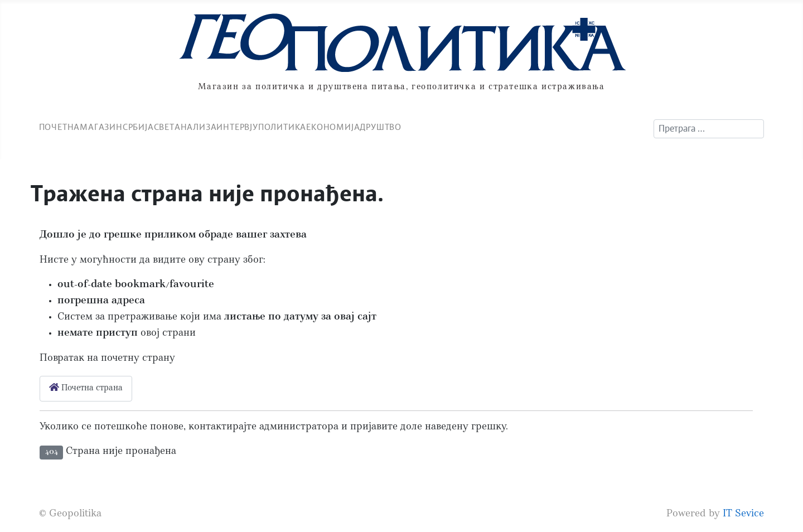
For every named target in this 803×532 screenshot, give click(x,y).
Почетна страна (86, 388)
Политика (282, 127)
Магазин (101, 127)
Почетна (60, 127)
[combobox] (709, 129)
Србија (138, 127)
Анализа (196, 127)
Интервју (237, 127)
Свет (164, 127)
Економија (333, 127)
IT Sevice (743, 514)
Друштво (381, 127)
